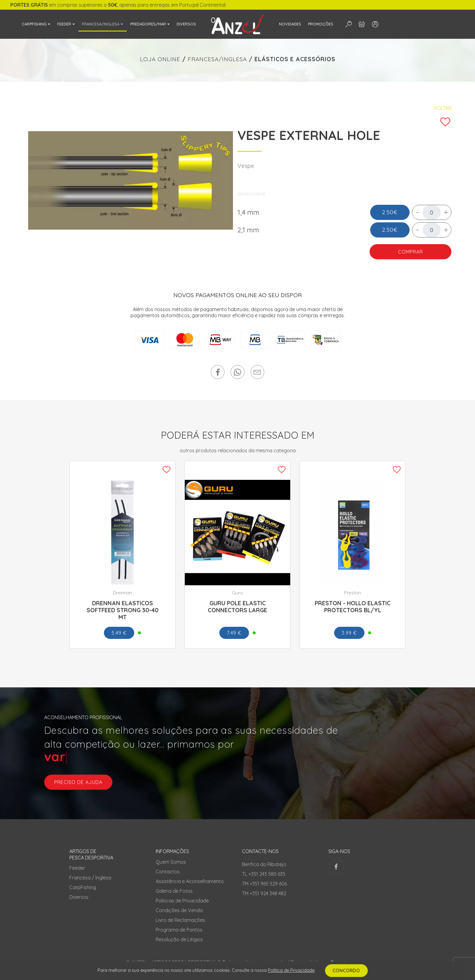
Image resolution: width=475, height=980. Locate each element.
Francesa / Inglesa (90, 878)
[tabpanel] (131, 180)
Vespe (246, 166)
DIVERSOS (186, 24)
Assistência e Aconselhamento (190, 881)
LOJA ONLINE (160, 59)
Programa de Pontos (179, 930)
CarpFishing (83, 887)
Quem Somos (171, 862)
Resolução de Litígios (179, 939)
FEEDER (64, 24)
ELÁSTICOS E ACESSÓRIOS (295, 59)
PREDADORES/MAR (148, 24)
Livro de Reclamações (180, 920)
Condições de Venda (179, 910)
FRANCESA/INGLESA (101, 24)
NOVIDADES (290, 24)
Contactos (168, 872)
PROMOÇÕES (321, 24)
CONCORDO (346, 971)
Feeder (77, 868)
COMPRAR (410, 252)
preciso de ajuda (78, 782)
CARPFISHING (34, 24)
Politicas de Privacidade (182, 901)
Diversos (79, 897)
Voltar (442, 108)
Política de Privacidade (291, 970)
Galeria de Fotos (174, 891)
